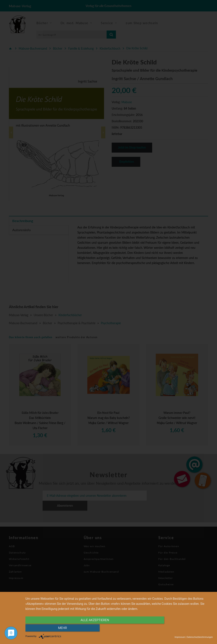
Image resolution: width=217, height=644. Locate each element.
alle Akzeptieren (91, 629)
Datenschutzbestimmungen (200, 637)
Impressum (180, 637)
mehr (185, 629)
